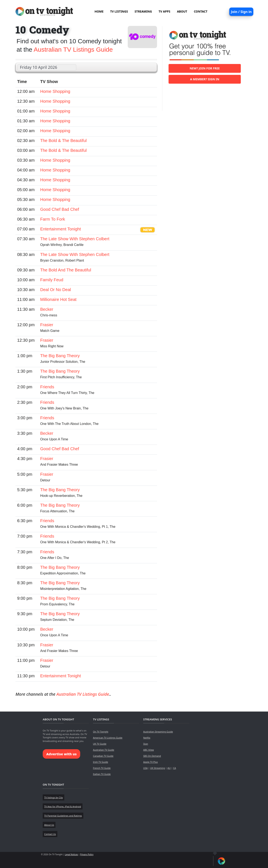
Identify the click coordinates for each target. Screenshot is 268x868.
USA (145, 768)
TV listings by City (53, 797)
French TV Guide (102, 768)
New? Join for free (205, 68)
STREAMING (143, 11)
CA (175, 768)
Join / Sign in (241, 12)
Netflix (147, 738)
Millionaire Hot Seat (58, 299)
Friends (47, 387)
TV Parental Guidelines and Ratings (63, 816)
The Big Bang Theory (60, 356)
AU (169, 768)
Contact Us (50, 834)
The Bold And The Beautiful (66, 270)
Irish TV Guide (100, 762)
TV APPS (165, 11)
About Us (49, 825)
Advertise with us (61, 754)
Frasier (47, 325)
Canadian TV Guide (103, 756)
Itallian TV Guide (102, 774)
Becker (47, 309)
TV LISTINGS (119, 11)
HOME (99, 11)
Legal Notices (71, 854)
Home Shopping (55, 91)
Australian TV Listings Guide (73, 49)
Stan (146, 744)
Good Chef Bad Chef (60, 209)
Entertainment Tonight (61, 229)
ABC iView (149, 750)
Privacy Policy (87, 854)
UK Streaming (158, 768)
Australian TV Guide (104, 750)
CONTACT (201, 11)
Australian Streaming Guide (158, 732)
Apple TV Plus (151, 762)
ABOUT (182, 11)
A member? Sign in (205, 79)
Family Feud (52, 280)
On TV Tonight (101, 732)
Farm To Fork (53, 219)
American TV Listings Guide (108, 738)
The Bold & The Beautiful (63, 141)
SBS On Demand (152, 756)
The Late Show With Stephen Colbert (75, 239)
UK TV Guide (100, 744)
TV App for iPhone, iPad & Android (63, 806)
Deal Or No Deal (56, 290)
